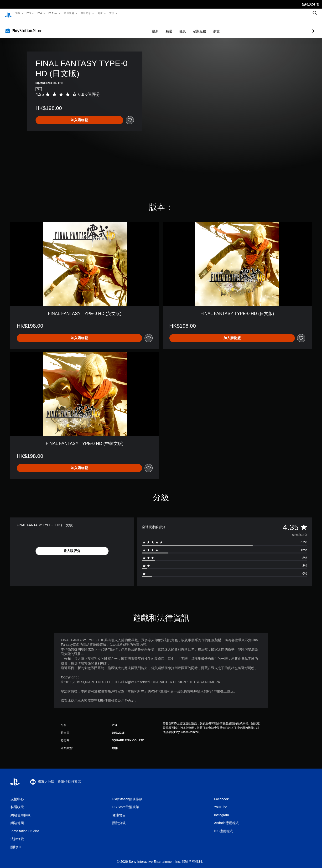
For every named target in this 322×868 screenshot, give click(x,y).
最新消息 (86, 13)
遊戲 (18, 13)
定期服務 (174, 27)
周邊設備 (69, 13)
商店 (100, 13)
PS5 (29, 13)
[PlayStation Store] (25, 26)
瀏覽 (191, 27)
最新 (130, 27)
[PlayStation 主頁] (8, 13)
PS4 (40, 13)
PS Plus (53, 13)
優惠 (157, 27)
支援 (112, 13)
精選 (144, 27)
